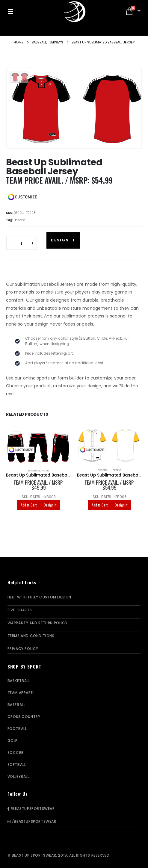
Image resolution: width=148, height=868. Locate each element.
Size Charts (20, 610)
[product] (38, 446)
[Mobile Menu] (12, 11)
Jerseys (116, 470)
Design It (63, 240)
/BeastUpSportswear (31, 809)
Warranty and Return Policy (38, 623)
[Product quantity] (22, 243)
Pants (45, 470)
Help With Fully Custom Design (39, 597)
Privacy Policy (23, 649)
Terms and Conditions (31, 636)
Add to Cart (29, 505)
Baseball (21, 220)
